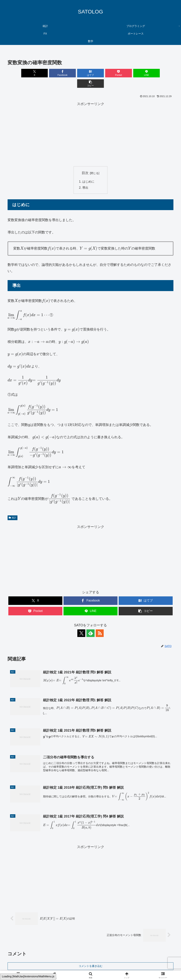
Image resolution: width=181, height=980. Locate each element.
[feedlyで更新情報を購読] (91, 623)
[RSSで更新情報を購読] (99, 623)
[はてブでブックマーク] (77, 73)
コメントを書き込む (91, 956)
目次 (85, 163)
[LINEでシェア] (132, 73)
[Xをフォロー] (82, 623)
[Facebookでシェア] (49, 73)
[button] (160, 73)
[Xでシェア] (21, 73)
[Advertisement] (90, 123)
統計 (13, 507)
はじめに (88, 171)
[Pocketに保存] (104, 73)
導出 (85, 177)
